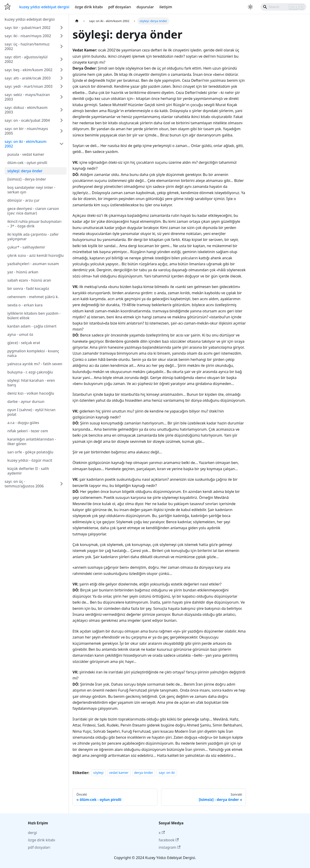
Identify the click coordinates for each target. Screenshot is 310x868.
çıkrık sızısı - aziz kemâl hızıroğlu (36, 255)
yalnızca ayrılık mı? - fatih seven (35, 364)
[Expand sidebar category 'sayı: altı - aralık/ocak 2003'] (61, 78)
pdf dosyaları (120, 7)
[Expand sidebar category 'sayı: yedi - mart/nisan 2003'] (61, 86)
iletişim (166, 7)
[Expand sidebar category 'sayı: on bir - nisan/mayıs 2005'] (61, 131)
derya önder (144, 773)
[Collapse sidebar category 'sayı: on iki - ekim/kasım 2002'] (61, 144)
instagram (170, 847)
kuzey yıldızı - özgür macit (30, 460)
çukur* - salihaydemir (26, 247)
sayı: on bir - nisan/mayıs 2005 (26, 131)
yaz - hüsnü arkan (23, 272)
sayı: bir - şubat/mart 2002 (28, 28)
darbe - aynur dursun (26, 401)
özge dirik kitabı (89, 7)
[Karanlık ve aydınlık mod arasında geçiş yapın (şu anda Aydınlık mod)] (250, 7)
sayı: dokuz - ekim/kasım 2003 (26, 110)
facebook (169, 840)
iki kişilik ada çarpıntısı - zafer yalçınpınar (33, 237)
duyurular (145, 7)
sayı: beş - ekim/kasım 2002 (28, 70)
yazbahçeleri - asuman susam (33, 264)
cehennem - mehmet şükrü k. (33, 297)
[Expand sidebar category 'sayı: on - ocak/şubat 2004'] (61, 120)
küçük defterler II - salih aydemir (28, 471)
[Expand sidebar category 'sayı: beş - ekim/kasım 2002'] (61, 70)
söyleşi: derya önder (25, 171)
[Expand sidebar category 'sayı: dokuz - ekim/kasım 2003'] (61, 110)
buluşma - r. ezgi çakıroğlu (30, 372)
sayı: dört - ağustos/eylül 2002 (26, 59)
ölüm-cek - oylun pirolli (27, 163)
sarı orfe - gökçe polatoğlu (30, 452)
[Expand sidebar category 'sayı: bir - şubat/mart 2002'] (61, 28)
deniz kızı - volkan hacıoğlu (31, 393)
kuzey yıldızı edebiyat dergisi (44, 7)
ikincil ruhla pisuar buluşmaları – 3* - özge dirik (34, 224)
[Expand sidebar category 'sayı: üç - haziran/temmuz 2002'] (61, 46)
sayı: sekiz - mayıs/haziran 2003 (27, 97)
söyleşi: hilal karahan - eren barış (31, 383)
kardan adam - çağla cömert (32, 326)
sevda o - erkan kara (25, 305)
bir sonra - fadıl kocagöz (28, 288)
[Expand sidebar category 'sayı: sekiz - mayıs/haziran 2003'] (61, 97)
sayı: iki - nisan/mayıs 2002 (28, 36)
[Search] (283, 7)
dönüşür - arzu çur (23, 200)
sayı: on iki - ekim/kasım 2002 (25, 144)
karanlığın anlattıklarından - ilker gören (32, 441)
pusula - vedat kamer (26, 154)
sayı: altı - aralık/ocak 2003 (28, 78)
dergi (32, 833)
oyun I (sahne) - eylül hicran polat (31, 412)
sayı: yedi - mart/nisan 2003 (29, 86)
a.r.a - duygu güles (23, 423)
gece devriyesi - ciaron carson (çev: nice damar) (33, 211)
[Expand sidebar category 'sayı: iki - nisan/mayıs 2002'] (61, 36)
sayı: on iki (167, 773)
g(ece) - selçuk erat (24, 343)
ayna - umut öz (20, 334)
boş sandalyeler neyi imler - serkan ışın (31, 190)
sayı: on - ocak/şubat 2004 (27, 120)
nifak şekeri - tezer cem (28, 431)
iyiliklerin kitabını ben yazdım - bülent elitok (34, 316)
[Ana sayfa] (77, 21)
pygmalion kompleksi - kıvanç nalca (33, 353)
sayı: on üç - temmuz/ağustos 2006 (24, 484)
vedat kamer (119, 773)
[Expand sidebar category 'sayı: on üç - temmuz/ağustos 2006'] (61, 484)
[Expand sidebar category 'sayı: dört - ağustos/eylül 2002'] (61, 59)
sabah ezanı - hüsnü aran (29, 280)
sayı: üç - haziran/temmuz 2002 (27, 46)
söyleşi (98, 773)
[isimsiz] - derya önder (27, 179)
